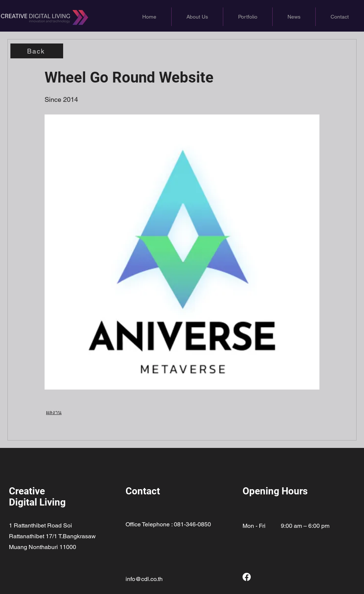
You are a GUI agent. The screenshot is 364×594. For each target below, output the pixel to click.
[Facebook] (247, 577)
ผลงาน (54, 412)
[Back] (37, 51)
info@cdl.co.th (144, 579)
